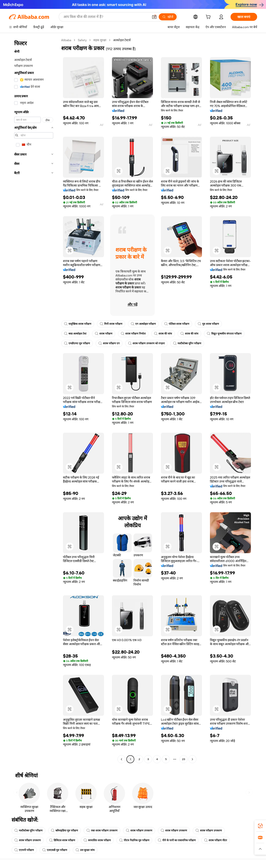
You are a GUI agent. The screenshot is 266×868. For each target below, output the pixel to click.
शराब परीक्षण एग (109, 343)
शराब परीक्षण (104, 334)
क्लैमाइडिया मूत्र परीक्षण (65, 831)
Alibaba (66, 40)
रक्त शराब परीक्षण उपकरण (102, 831)
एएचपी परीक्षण (24, 850)
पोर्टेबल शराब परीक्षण (177, 324)
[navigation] (34, 400)
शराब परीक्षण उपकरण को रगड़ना (146, 343)
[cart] (209, 18)
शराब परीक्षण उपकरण (139, 831)
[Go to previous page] (121, 759)
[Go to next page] (192, 759)
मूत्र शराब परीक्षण (208, 324)
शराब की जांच (163, 334)
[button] (154, 17)
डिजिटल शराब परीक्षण (62, 840)
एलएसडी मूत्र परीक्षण (55, 850)
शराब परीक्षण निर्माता (133, 334)
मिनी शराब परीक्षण (111, 324)
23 (184, 759)
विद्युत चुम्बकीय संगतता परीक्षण (224, 334)
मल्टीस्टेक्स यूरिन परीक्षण (187, 343)
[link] (260, 826)
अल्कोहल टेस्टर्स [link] (122, 40)
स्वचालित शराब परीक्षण (97, 840)
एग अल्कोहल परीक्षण (143, 324)
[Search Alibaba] (106, 17)
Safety (82, 40)
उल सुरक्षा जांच (85, 850)
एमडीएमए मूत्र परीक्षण (77, 343)
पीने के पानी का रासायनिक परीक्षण (177, 840)
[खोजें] (168, 17)
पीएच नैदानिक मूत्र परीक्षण (134, 840)
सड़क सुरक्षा (100, 40)
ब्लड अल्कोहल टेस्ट (75, 334)
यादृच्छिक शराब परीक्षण (78, 324)
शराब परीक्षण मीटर (216, 840)
